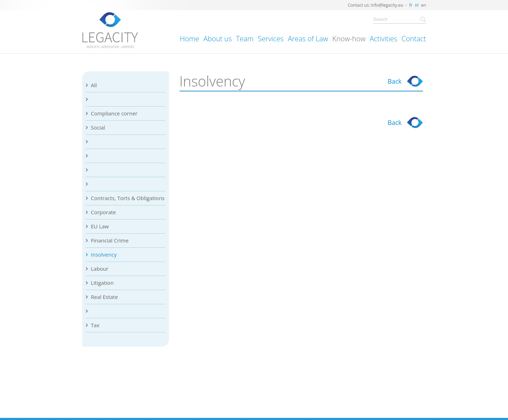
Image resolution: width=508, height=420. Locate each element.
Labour (100, 269)
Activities (383, 39)
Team (245, 39)
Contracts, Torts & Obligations (128, 198)
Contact (414, 39)
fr (411, 5)
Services (271, 39)
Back (395, 81)
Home (190, 39)
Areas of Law (308, 39)
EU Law (100, 226)
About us (218, 39)
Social (98, 127)
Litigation (102, 283)
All (94, 85)
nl (417, 5)
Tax (95, 325)
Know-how (349, 39)
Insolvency (104, 254)
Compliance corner (114, 113)
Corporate (104, 212)
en (423, 5)
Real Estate (105, 297)
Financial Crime (110, 240)
